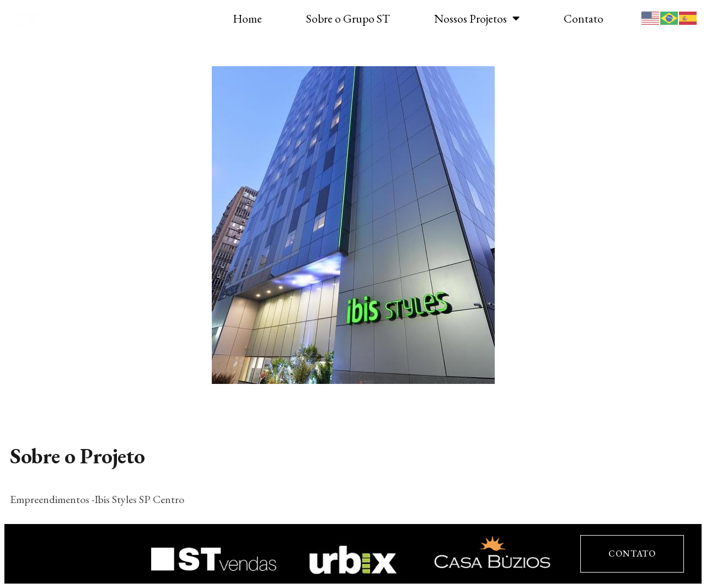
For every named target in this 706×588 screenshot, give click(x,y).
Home (247, 18)
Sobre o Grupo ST (348, 18)
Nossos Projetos (477, 18)
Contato (584, 18)
